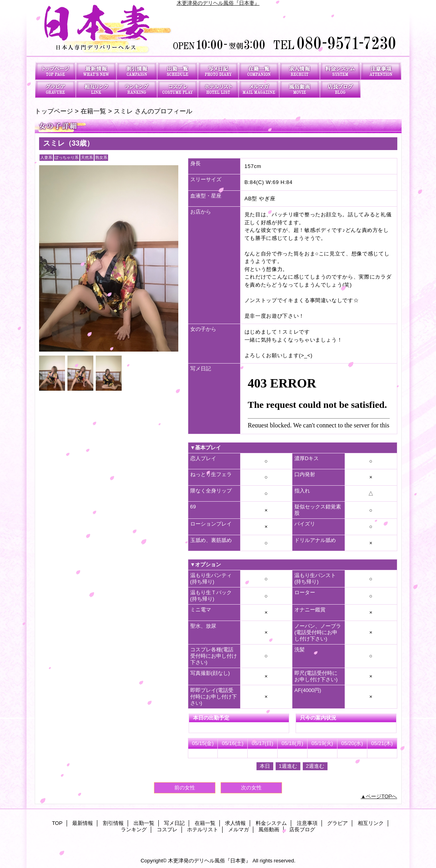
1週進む (288, 766)
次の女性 (251, 788)
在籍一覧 (259, 71)
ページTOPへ (382, 796)
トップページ (54, 111)
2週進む (315, 766)
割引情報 (137, 71)
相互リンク (96, 89)
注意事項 (381, 71)
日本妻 (218, 31)
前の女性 (185, 788)
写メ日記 (218, 71)
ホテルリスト (218, 89)
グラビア (55, 89)
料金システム (340, 71)
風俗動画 (300, 89)
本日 (265, 766)
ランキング (137, 89)
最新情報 (96, 71)
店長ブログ (340, 89)
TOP (55, 71)
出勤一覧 (178, 71)
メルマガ (259, 89)
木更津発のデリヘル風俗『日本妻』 (218, 3)
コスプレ (178, 89)
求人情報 (300, 71)
